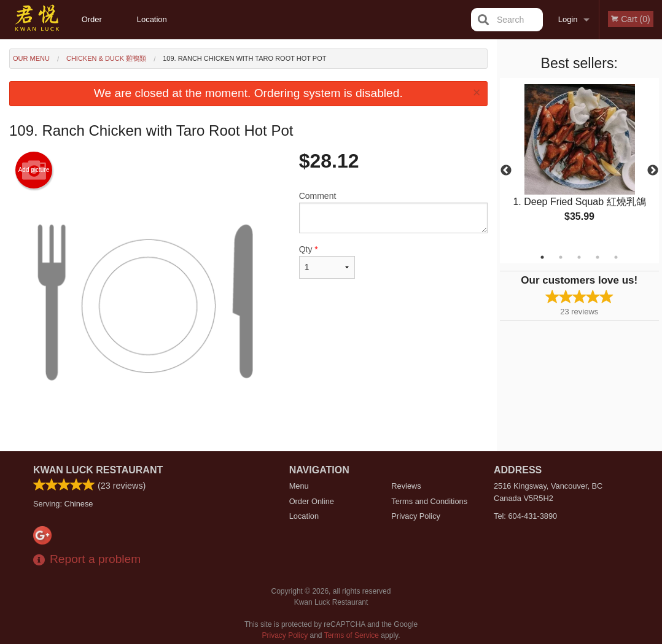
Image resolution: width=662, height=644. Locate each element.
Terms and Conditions (429, 501)
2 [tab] (561, 257)
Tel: (525, 516)
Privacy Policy (416, 516)
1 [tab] (542, 257)
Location (152, 19)
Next (653, 171)
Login (568, 19)
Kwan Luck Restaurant (98, 470)
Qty (327, 262)
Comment (393, 212)
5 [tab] (616, 257)
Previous (506, 171)
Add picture (34, 170)
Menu (299, 486)
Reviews (406, 486)
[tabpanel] (580, 163)
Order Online (93, 27)
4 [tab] (598, 257)
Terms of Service (352, 635)
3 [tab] (579, 257)
